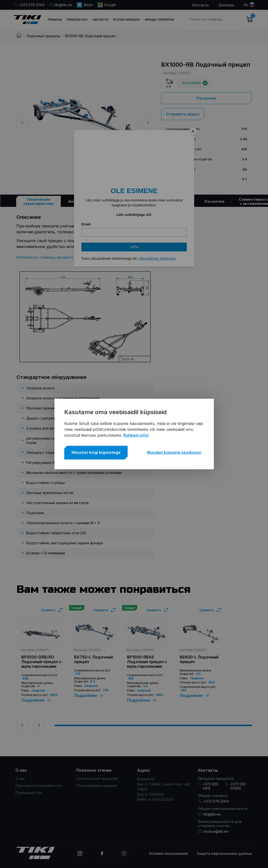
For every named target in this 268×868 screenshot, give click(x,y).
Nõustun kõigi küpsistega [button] (96, 452)
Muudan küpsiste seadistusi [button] (174, 452)
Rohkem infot (136, 435)
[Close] (193, 131)
